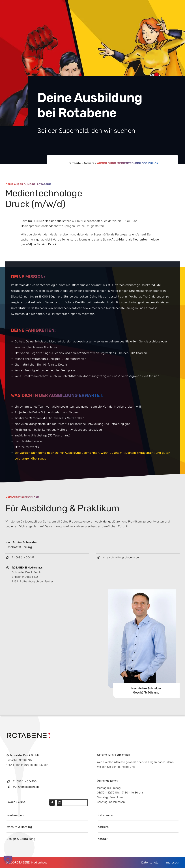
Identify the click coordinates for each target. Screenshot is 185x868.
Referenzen (106, 815)
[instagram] (60, 803)
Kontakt (103, 839)
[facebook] (52, 803)
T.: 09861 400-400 (25, 781)
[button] (8, 860)
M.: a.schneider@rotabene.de (121, 557)
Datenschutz (151, 862)
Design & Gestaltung (21, 839)
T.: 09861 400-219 (23, 557)
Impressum (171, 862)
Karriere (89, 163)
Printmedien (15, 815)
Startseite (74, 163)
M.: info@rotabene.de (26, 787)
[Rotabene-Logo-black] (29, 732)
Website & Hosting (19, 827)
